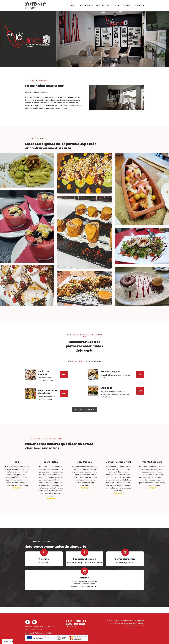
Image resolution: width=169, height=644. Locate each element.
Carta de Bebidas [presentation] (93, 361)
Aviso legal (29, 633)
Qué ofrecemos (104, 5)
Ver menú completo (84, 410)
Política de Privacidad (43, 633)
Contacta (139, 5)
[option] (113, 39)
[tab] (75, 361)
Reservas (127, 5)
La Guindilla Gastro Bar (36, 5)
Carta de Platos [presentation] (75, 361)
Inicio (73, 5)
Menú (117, 5)
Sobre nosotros (86, 5)
